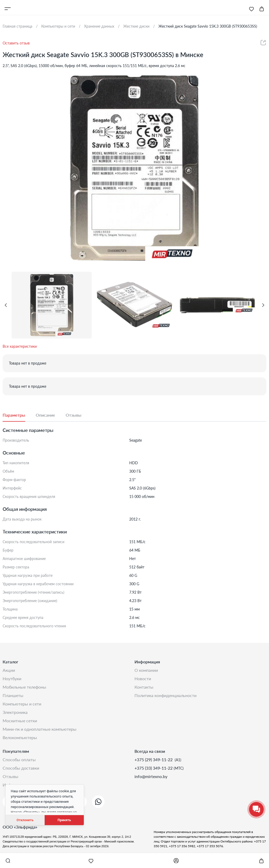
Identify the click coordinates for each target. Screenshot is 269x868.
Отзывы (11, 776)
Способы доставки (21, 768)
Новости (143, 678)
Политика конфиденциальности (165, 695)
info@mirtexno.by (151, 776)
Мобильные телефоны (24, 687)
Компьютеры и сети (22, 704)
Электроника (15, 712)
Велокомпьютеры (20, 737)
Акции (9, 670)
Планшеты (13, 695)
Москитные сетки (20, 721)
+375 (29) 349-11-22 (154, 759)
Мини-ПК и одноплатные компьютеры (40, 729)
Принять (64, 820)
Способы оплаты (19, 759)
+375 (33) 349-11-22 (154, 768)
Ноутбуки (12, 678)
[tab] (19, 415)
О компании (146, 670)
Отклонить (25, 820)
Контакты (144, 687)
